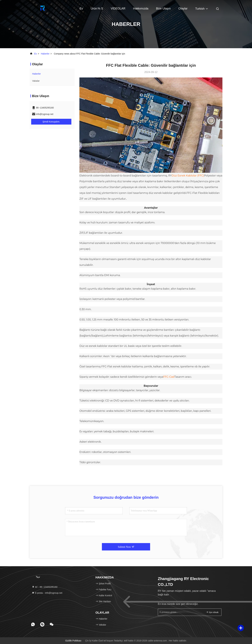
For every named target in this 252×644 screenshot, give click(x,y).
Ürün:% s (97, 9)
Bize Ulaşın (163, 9)
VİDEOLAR (118, 9)
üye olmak (212, 612)
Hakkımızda (141, 9)
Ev (81, 9)
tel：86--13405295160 (45, 587)
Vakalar (36, 81)
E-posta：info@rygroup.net (47, 593)
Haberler (45, 54)
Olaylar (183, 9)
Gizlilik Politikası (73, 641)
